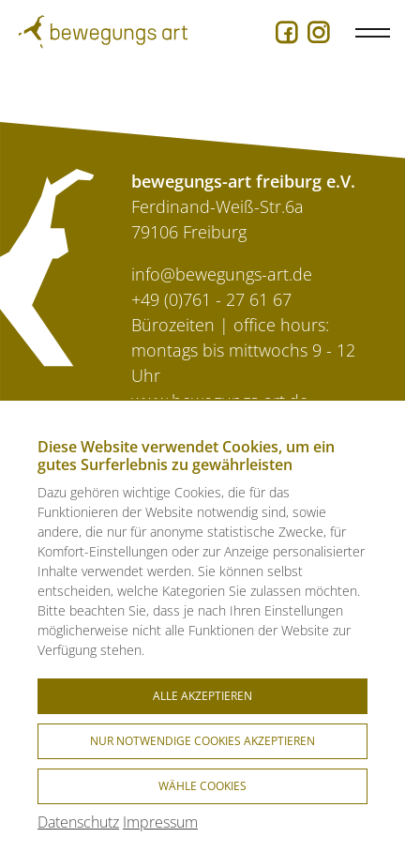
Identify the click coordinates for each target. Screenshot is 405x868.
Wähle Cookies (202, 786)
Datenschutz (78, 822)
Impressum (160, 822)
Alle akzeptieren (202, 696)
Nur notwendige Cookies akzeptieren (202, 741)
